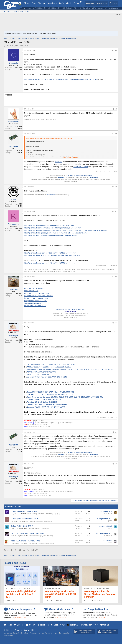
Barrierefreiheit (65, 633)
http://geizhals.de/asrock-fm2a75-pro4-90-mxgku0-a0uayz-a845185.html (53, 228)
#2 (116, 109)
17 (8, 600)
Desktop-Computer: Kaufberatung (42, 514)
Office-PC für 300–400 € (22, 526)
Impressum (8, 633)
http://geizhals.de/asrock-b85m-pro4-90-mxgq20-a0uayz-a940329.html (52, 255)
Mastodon (88, 625)
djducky (110, 521)
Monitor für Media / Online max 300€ (27, 533)
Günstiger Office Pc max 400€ (25, 519)
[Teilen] (113, 50)
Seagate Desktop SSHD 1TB (36, 301)
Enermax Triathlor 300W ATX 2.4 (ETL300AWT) (46, 407)
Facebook (44, 625)
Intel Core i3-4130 (31, 291)
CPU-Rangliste (98, 8)
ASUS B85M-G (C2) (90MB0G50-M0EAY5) (44, 399)
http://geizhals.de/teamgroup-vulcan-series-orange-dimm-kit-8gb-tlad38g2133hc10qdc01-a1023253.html (65, 230)
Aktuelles (7, 11)
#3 (116, 134)
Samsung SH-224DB (32, 303)
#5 (116, 211)
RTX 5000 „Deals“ (40, 8)
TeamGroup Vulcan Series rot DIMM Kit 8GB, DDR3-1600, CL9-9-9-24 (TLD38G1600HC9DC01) (65, 397)
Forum (77, 3)
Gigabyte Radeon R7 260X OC (36, 293)
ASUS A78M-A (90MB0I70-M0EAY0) (41, 372)
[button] (12, 11)
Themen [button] (42, 3)
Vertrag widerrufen (37, 633)
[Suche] (113, 3)
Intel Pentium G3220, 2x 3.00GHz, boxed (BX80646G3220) (51, 394)
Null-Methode (60, 310)
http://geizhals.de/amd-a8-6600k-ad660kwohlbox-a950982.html (49, 225)
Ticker (27, 3)
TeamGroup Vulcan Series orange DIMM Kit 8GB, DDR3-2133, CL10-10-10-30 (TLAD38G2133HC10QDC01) (70, 369)
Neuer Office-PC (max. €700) (24, 511)
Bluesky (32, 625)
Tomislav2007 (108, 535)
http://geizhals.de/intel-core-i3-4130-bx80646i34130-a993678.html (50, 253)
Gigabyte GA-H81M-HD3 (34, 288)
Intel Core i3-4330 (81, 167)
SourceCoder (15, 543)
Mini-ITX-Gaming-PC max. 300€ (25, 541)
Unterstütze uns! (112, 8)
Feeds (9, 625)
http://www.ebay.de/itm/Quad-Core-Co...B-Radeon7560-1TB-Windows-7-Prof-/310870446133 (61, 79)
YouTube (107, 625)
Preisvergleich (65, 3)
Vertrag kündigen (51, 633)
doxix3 (13, 528)
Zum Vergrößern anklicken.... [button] (71, 157)
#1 (116, 50)
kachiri (110, 543)
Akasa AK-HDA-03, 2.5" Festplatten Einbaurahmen (47, 404)
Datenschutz (8, 636)
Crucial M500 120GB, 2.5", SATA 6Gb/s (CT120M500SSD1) (51, 364)
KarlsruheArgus (107, 514)
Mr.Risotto (14, 521)
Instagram (74, 625)
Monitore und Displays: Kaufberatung (41, 536)
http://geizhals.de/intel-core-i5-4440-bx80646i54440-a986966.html (50, 263)
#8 (116, 432)
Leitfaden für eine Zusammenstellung (80, 176)
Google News (59, 625)
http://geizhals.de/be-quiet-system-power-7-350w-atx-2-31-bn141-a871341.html (56, 233)
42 (47, 600)
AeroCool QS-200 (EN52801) (39, 374)
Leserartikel (19, 11)
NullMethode (94, 177)
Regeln (27, 11)
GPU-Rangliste (85, 8)
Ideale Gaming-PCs (70, 8)
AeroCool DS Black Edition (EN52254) (42, 402)
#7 (116, 323)
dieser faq (58, 162)
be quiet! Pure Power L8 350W (36, 298)
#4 (116, 187)
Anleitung (61, 177)
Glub (13, 536)
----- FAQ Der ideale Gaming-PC (75, 310)
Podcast (28, 8)
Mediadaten (25, 633)
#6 (116, 277)
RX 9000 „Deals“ (55, 8)
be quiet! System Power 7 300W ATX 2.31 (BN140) (47, 377)
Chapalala (9, 46)
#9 (116, 464)
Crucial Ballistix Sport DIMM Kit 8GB (39, 296)
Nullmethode (51, 195)
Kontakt (16, 633)
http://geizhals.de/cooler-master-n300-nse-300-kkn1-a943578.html (50, 235)
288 (87, 600)
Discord (20, 625)
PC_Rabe (14, 514)
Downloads (52, 3)
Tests (34, 3)
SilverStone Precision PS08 (35, 306)
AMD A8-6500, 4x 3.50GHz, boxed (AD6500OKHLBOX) (49, 367)
